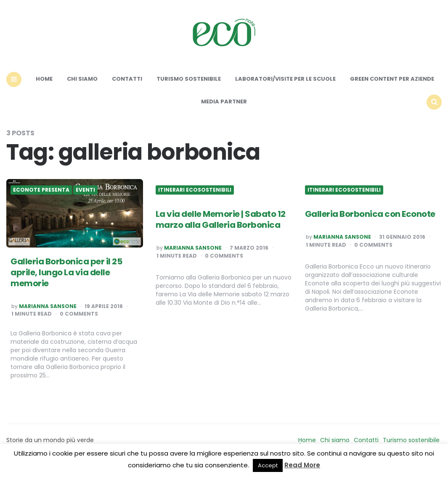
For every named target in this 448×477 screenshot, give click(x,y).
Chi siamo (82, 79)
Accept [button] (268, 465)
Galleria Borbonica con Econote (370, 214)
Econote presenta (41, 190)
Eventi (85, 190)
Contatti (127, 79)
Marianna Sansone (48, 306)
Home (44, 79)
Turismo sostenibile (189, 79)
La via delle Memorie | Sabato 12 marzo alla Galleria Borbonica (221, 219)
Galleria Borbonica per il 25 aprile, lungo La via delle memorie (66, 272)
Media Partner (224, 101)
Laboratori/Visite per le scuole (285, 79)
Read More (302, 465)
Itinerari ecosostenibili (195, 190)
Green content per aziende (392, 79)
